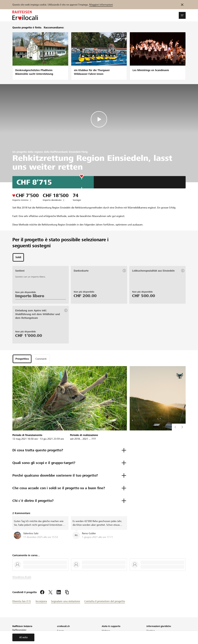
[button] (182, 15)
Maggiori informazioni (101, 5)
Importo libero (30, 296)
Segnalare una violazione (66, 601)
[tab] (18, 257)
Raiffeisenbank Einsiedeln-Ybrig (69, 152)
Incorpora (41, 601)
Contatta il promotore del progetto (105, 601)
